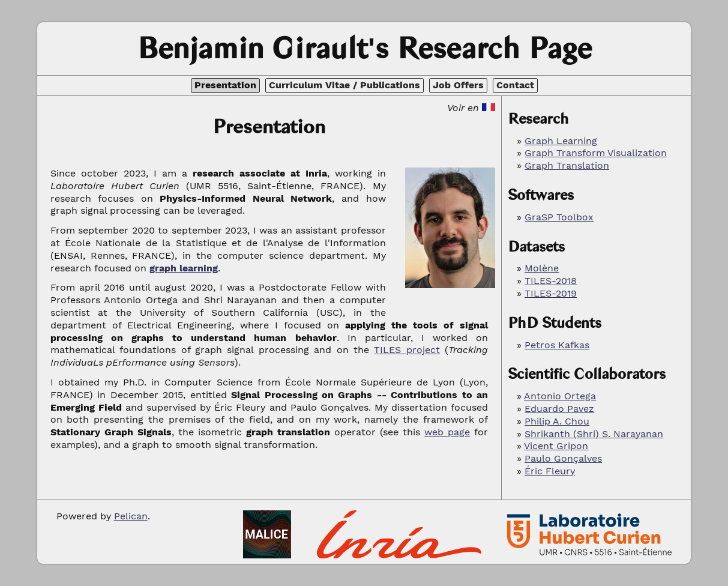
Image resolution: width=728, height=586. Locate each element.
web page (447, 432)
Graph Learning (561, 141)
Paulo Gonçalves (563, 458)
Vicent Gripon (556, 446)
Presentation (225, 85)
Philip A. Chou (557, 421)
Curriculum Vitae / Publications (344, 85)
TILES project (407, 350)
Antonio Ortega (560, 396)
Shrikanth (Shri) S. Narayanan (594, 434)
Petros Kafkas (557, 345)
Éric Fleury (550, 471)
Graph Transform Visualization (596, 153)
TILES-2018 (551, 281)
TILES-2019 (551, 293)
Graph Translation (567, 165)
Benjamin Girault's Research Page (364, 48)
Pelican (131, 516)
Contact (515, 85)
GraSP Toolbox (559, 217)
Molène (542, 268)
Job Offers (458, 85)
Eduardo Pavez (559, 409)
